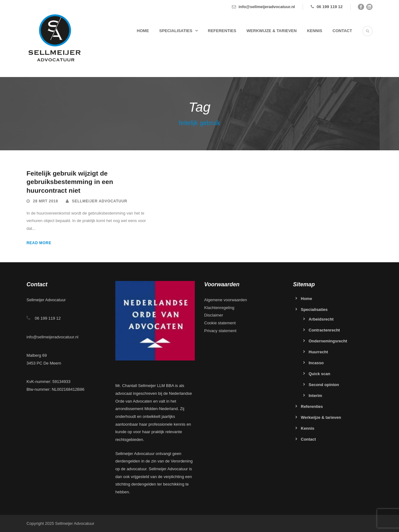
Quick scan (319, 374)
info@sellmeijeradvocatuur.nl (267, 7)
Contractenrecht (324, 330)
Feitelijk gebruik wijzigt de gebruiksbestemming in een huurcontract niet (70, 182)
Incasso (316, 363)
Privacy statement (220, 331)
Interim (315, 396)
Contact (342, 31)
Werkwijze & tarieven (272, 31)
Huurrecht (318, 352)
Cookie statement (220, 323)
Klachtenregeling (219, 308)
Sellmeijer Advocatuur (100, 201)
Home (143, 31)
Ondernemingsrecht (328, 341)
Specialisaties (176, 31)
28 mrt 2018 (46, 201)
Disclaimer (214, 315)
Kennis (315, 31)
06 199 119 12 (330, 7)
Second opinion (324, 385)
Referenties (222, 31)
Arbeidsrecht (321, 319)
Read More (39, 243)
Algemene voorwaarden (226, 300)
